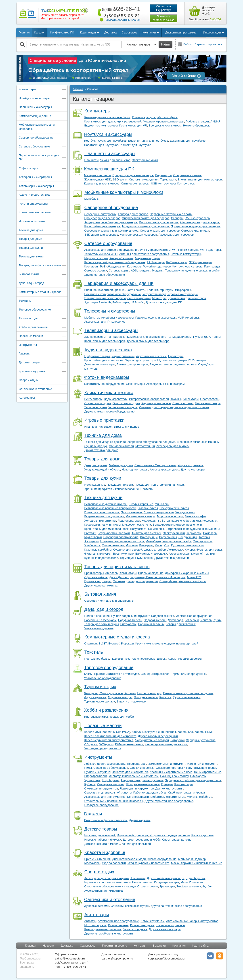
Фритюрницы (149, 537)
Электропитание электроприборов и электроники (118, 298)
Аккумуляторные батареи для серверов (111, 222)
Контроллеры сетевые (187, 266)
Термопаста (168, 179)
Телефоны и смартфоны (43, 177)
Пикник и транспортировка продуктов (188, 693)
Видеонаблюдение (151, 573)
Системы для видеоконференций (135, 581)
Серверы (177, 218)
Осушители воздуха (98, 403)
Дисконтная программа (181, 32)
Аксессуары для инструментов (105, 797)
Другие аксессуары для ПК (164, 302)
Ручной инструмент (97, 772)
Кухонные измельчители (187, 545)
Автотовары (43, 398)
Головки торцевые (135, 929)
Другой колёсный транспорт (165, 878)
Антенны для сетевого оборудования (144, 254)
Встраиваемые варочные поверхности (110, 508)
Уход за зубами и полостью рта (148, 863)
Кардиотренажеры (167, 882)
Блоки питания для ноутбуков (148, 141)
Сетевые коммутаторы (186, 254)
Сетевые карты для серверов (160, 231)
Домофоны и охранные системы (187, 573)
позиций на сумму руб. (209, 10)
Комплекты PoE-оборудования (105, 266)
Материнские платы (98, 175)
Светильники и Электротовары (155, 465)
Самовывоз (129, 32)
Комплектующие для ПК (43, 116)
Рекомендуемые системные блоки (107, 117)
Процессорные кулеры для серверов (196, 226)
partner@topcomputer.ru (117, 958)
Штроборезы (110, 780)
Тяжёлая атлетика (189, 886)
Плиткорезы (198, 776)
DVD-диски (106, 744)
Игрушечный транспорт (132, 835)
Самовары (210, 533)
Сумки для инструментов (101, 788)
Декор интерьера (96, 465)
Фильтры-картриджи (98, 554)
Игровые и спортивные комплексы (108, 882)
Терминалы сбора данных (189, 674)
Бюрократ (127, 643)
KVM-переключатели (129, 744)
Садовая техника (163, 616)
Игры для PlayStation (98, 427)
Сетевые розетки (96, 270)
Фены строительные (207, 772)
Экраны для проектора (140, 360)
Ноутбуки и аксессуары (43, 99)
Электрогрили (203, 541)
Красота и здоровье (43, 372)
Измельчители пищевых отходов (122, 541)
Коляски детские (202, 835)
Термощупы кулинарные (136, 558)
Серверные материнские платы (171, 214)
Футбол (207, 886)
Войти (187, 44)
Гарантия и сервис (115, 946)
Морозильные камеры (141, 516)
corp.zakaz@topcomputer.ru (166, 958)
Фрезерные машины (111, 784)
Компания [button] (151, 32)
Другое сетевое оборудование (105, 275)
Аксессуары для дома (165, 469)
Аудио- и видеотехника (43, 195)
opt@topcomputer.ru (68, 962)
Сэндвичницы (188, 537)
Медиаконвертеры (147, 258)
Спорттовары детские (177, 840)
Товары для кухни (43, 248)
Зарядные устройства (201, 740)
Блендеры (146, 545)
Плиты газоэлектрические (102, 512)
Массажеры (92, 863)
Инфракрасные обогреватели (149, 399)
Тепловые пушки (96, 407)
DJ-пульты (91, 369)
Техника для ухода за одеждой (105, 442)
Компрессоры (183, 784)
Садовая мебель (155, 620)
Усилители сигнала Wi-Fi (101, 254)
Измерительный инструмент (167, 764)
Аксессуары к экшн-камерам (165, 384)
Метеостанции (145, 446)
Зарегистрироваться (208, 44)
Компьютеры (43, 90)
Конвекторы (191, 399)
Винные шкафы (195, 516)
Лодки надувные (95, 697)
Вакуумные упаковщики (151, 554)
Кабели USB (93, 732)
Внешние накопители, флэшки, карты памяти (115, 290)
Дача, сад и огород (43, 283)
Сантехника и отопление (43, 389)
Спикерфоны (168, 581)
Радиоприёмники (123, 356)
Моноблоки (92, 199)
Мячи (184, 882)
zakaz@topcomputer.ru (70, 958)
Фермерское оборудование (194, 616)
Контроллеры (186, 183)
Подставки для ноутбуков (101, 145)
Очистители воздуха (126, 403)
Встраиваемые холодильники (104, 516)
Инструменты (43, 345)
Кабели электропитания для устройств (110, 736)
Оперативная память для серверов (146, 218)
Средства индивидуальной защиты (108, 792)
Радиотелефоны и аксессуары (156, 318)
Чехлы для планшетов (115, 160)
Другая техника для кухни (172, 558)
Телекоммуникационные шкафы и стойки (193, 270)
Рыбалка (165, 697)
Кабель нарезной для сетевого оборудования (115, 262)
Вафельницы (168, 537)
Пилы (88, 768)
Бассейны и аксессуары (101, 620)
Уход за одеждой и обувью (102, 469)
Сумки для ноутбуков (112, 141)
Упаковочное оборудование (103, 678)
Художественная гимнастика (104, 891)
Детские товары (43, 363)
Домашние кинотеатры (100, 364)
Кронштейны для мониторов (187, 298)
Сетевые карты (119, 270)
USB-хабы (137, 302)
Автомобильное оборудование (118, 921)
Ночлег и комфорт (150, 693)
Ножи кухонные (95, 485)
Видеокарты (163, 175)
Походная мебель (146, 697)
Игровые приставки (43, 222)
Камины (176, 399)
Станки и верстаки (142, 768)
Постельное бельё (97, 659)
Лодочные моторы (120, 697)
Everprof (114, 643)
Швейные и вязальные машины (198, 442)
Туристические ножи (186, 697)
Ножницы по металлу (174, 776)
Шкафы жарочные (141, 504)
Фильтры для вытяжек (146, 533)
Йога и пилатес (142, 882)
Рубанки (90, 784)
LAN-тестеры (156, 262)
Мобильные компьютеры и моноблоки (43, 127)
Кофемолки (92, 525)
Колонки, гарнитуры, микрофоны (169, 290)
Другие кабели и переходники (158, 736)
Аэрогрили (92, 541)
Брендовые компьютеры (165, 125)
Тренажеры (167, 886)
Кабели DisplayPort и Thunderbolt (154, 732)
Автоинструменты (152, 921)
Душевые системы (97, 906)
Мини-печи (162, 504)
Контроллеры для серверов (138, 235)
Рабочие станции (197, 121)
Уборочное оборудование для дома (151, 442)
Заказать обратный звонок (122, 20)
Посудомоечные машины (147, 529)
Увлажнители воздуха (123, 407)
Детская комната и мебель (102, 844)
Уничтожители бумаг (192, 581)
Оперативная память (187, 175)
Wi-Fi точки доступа (185, 250)
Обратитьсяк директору (163, 8)
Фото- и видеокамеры (43, 204)
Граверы (167, 784)
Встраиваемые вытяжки (114, 533)
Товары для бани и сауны (102, 624)
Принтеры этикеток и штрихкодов (117, 674)
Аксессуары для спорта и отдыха (107, 878)
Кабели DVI (185, 732)
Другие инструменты (169, 788)
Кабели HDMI (204, 732)
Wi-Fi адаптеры (211, 250)
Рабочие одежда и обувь (150, 792)
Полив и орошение (97, 616)
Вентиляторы (93, 399)
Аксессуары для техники (173, 446)
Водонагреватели (116, 399)
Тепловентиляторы (208, 403)
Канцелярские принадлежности (166, 744)
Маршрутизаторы (96, 258)
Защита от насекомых (132, 701)
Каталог (39, 32)
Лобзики (90, 764)
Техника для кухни (43, 257)
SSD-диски (120, 179)
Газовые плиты (148, 508)
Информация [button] (213, 32)
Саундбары (206, 364)
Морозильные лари (170, 516)
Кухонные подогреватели (101, 558)
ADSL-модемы (141, 270)
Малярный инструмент (202, 764)
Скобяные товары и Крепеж (187, 792)
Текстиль (43, 301)
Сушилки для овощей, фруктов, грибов (139, 550)
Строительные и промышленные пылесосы (114, 801)
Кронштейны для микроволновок (107, 529)
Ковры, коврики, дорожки (185, 659)
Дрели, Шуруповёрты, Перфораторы (121, 764)
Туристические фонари (100, 701)
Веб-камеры (120, 302)
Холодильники (185, 512)
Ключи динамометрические (103, 929)
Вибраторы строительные (168, 797)
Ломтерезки (175, 550)
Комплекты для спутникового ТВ (149, 337)
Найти (165, 44)
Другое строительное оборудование (169, 801)
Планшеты (92, 160)
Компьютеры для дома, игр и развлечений (113, 121)
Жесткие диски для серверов (199, 222)
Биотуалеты (128, 624)
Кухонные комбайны (98, 550)
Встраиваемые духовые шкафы (106, 504)
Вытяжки (90, 533)
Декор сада (175, 620)
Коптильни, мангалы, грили (203, 620)
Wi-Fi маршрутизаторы (155, 250)
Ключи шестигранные (170, 925)
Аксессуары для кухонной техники (192, 554)
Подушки (117, 659)
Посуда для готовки (120, 485)
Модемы (158, 270)
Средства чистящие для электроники (109, 601)
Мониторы (159, 298)
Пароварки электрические (121, 537)
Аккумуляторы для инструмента (142, 780)
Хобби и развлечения (43, 328)
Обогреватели (210, 399)
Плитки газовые (131, 512)
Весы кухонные (123, 554)
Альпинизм (138, 878)
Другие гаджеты (140, 820)
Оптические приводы (135, 183)
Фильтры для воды (209, 550)
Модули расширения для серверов (146, 226)
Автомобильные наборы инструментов (192, 921)
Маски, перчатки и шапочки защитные (197, 863)
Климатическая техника (43, 213)
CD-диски (91, 744)
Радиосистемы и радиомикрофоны (173, 364)
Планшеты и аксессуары (43, 107)
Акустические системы (151, 356)
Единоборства (195, 878)
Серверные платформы (100, 214)
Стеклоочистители (121, 446)
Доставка (110, 32)
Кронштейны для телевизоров (105, 341)
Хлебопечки (92, 545)
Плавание (196, 882)
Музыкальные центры (172, 360)
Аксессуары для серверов (176, 235)
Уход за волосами (114, 863)
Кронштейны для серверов (103, 226)
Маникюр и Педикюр (192, 859)
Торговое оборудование (43, 310)
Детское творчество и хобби (142, 840)
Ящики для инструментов (137, 788)
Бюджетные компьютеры (101, 125)
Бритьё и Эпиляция (97, 859)
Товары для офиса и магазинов (43, 266)
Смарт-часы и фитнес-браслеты (106, 820)
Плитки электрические (159, 512)
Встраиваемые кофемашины (181, 521)
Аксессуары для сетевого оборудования (111, 250)
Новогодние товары (135, 469)
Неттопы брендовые (197, 125)
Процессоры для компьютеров (133, 175)
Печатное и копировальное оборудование (113, 294)
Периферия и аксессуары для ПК (43, 157)
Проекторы (176, 356)
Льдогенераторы (129, 521)
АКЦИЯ (215, 121)
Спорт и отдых (43, 380)
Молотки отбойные (199, 797)
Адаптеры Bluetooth (98, 302)
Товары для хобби (122, 717)
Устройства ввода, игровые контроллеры (170, 294)
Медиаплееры (182, 337)
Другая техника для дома (101, 450)
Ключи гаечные (118, 925)
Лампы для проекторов (132, 364)
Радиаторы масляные (156, 403)
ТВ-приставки (116, 337)
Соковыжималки (113, 545)
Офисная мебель (96, 577)
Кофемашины (151, 521)
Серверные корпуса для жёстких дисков (111, 231)
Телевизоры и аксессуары (43, 186)
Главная (24, 32)
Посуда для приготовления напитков (159, 485)
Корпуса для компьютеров (102, 183)
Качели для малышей (136, 844)
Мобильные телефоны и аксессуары (109, 318)
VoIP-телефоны (189, 318)
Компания (179, 946)
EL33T (103, 643)
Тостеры (204, 537)
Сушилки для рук (96, 446)
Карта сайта (200, 946)
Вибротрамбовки (96, 776)
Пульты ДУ (200, 337)
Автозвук (90, 921)
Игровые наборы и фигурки (103, 840)
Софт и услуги (43, 169)
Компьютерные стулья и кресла (43, 292)
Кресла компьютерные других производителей (167, 643)
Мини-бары (153, 541)
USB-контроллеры (163, 183)
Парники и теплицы (151, 624)
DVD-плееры (197, 360)
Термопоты (194, 533)
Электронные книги (145, 160)
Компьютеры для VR (133, 125)
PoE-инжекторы (177, 262)
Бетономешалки (138, 797)
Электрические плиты (174, 508)
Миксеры (132, 545)
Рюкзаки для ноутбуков (136, 145)
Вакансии (159, 946)
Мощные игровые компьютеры (164, 121)
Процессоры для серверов (102, 218)
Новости (48, 946)
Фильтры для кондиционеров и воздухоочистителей (174, 407)
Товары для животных (181, 624)
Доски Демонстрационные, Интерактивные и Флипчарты (147, 577)
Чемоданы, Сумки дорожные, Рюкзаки (110, 693)
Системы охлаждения (144, 179)
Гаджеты (43, 354)
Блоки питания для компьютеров (200, 179)
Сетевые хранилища (195, 231)
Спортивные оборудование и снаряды (110, 886)
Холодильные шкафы (177, 541)
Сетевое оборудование (43, 147)
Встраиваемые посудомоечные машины (193, 529)
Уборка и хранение (190, 465)
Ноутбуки (90, 141)
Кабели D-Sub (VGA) (116, 732)
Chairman (91, 643)
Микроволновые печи (137, 525)
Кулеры (190, 550)
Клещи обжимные (121, 258)
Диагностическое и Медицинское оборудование (144, 859)
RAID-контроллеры (198, 218)
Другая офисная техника (101, 585)
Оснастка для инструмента (130, 772)
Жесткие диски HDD (98, 179)
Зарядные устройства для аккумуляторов (193, 780)
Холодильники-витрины (100, 521)
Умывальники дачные (99, 628)
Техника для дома (43, 231)
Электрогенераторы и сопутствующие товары (187, 768)
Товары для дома (43, 239)
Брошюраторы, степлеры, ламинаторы (111, 573)
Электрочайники (174, 533)
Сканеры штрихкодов (155, 674)
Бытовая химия (43, 275)
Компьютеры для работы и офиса (155, 117)
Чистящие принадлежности (103, 748)
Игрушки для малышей (100, 835)
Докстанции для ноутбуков (188, 141)
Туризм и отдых (43, 319)
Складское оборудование (102, 805)
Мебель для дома (121, 465)
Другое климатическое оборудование (110, 411)
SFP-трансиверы (200, 262)
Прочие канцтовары (98, 581)
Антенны (215, 337)
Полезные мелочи (43, 336)
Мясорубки (162, 545)
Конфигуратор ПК (62, 32)
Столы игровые (148, 886)
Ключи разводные (142, 925)
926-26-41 (120, 9)
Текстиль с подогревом (140, 659)
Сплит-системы (183, 403)
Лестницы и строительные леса (171, 772)
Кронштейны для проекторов (104, 360)
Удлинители (92, 780)
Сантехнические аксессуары (130, 906)
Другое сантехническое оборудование (176, 906)
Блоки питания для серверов (159, 222)
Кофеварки (210, 521)
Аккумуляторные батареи (152, 740)
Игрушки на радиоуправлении (170, 835)
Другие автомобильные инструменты (109, 933)
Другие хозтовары (193, 469)
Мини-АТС (194, 577)
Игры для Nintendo (127, 427)
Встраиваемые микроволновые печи (177, 525)
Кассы (88, 674)
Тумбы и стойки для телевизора (148, 341)
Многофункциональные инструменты (134, 776)
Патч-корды (212, 266)
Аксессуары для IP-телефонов (105, 322)
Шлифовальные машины (143, 784)
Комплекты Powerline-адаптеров (149, 266)
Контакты (140, 946)
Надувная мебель (130, 620)
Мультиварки (93, 537)
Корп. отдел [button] (89, 32)
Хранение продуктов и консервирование (112, 489)
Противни (147, 489)
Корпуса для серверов (133, 214)
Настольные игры (96, 717)
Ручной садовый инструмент (130, 616)
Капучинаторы (111, 525)
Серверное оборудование (43, 138)
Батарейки (177, 740)
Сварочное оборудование (111, 768)
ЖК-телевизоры (95, 337)
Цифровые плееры (97, 356)
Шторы (162, 659)
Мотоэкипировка (95, 925)
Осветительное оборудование (104, 384)
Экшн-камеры (135, 384)
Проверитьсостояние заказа (163, 18)
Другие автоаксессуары (165, 929)
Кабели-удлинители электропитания (109, 740)
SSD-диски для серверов (101, 235)
